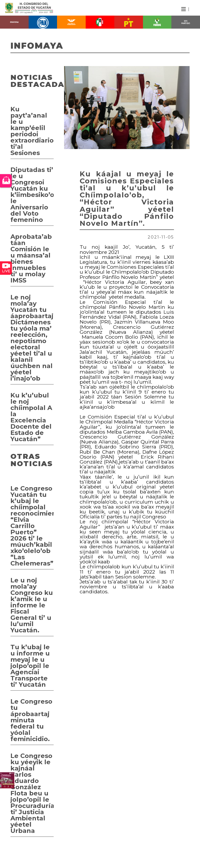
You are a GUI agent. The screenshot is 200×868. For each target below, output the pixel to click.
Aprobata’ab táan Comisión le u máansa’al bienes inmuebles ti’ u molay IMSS (31, 258)
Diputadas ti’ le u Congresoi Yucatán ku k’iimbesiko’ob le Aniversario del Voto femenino (32, 195)
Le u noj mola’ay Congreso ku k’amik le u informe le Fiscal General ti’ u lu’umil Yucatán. (32, 605)
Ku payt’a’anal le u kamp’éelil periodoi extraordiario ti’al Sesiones (32, 131)
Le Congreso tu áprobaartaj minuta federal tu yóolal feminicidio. (31, 720)
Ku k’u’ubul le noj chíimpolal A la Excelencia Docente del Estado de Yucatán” (31, 417)
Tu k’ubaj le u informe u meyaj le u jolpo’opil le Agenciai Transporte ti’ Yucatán (30, 666)
